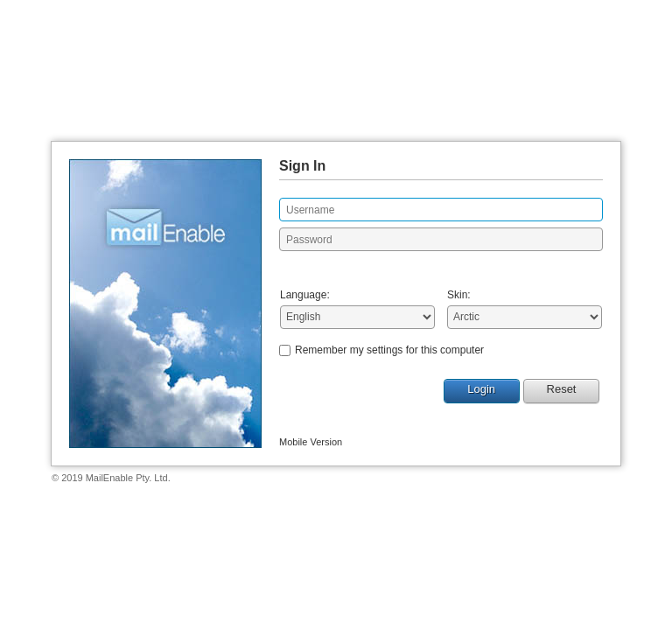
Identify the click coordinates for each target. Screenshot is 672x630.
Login (481, 389)
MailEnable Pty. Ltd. (128, 478)
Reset (562, 389)
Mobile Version (311, 442)
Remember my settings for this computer (389, 350)
